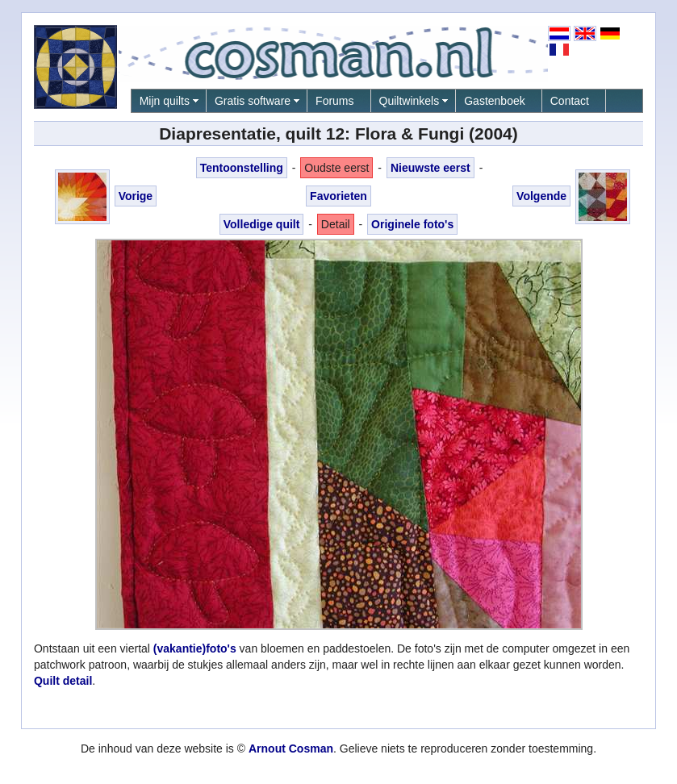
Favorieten (338, 196)
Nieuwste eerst (430, 168)
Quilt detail (63, 681)
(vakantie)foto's (195, 648)
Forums (334, 101)
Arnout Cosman (291, 749)
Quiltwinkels (410, 101)
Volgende (541, 196)
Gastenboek (495, 101)
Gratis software (253, 101)
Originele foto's (412, 224)
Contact (570, 101)
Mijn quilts (165, 101)
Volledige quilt (262, 224)
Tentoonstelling (242, 168)
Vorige (136, 196)
